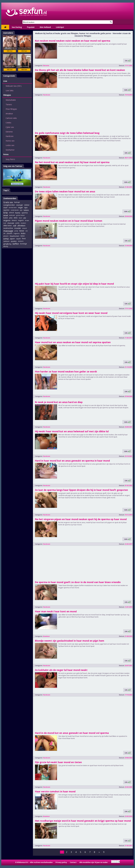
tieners (14, 220)
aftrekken (21, 226)
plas (11, 218)
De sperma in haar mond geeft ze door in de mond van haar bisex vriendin (78, 582)
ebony (6, 246)
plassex (9, 233)
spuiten (14, 241)
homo (18, 213)
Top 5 (6, 190)
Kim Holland (45, 27)
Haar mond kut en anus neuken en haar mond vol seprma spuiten (73, 342)
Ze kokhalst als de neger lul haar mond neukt (61, 670)
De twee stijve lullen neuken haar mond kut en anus (65, 191)
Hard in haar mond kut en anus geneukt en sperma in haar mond (72, 461)
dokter (27, 205)
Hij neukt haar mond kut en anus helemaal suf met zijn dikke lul (72, 431)
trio (6, 213)
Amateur (9, 114)
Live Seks (10, 90)
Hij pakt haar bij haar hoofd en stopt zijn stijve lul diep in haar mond (74, 284)
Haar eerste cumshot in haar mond (55, 791)
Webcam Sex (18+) (14, 86)
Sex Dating (17, 27)
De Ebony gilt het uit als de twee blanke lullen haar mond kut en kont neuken (80, 70)
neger (20, 207)
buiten (6, 218)
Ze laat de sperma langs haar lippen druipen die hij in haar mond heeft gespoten (81, 490)
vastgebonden (9, 205)
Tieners (9, 104)
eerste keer (13, 207)
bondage (24, 244)
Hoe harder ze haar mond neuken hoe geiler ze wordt (66, 372)
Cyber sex (10, 127)
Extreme (9, 132)
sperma (25, 213)
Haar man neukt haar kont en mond (56, 611)
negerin (21, 220)
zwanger (20, 205)
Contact (73, 862)
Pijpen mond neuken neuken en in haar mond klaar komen (69, 221)
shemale (11, 223)
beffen (16, 244)
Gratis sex (8, 202)
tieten (23, 236)
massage (8, 231)
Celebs (8, 123)
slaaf (5, 208)
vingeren (7, 220)
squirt (18, 239)
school (11, 213)
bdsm (26, 210)
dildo (16, 218)
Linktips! (60, 27)
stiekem (21, 241)
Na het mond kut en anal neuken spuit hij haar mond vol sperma (72, 162)
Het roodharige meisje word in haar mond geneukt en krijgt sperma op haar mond (83, 821)
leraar (27, 220)
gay (25, 218)
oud (5, 223)
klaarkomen (15, 236)
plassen (6, 236)
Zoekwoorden (10, 198)
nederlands (15, 210)
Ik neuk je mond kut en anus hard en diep (59, 402)
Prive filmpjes (11, 109)
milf (15, 226)
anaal (6, 215)
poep (16, 231)
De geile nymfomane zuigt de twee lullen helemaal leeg (67, 133)
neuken (23, 223)
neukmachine (8, 228)
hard (20, 218)
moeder (18, 228)
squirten (6, 210)
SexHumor (10, 150)
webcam (12, 215)
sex (27, 231)
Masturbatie (11, 100)
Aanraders (8, 33)
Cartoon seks (11, 118)
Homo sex (10, 141)
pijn (21, 210)
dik (4, 233)
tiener (22, 231)
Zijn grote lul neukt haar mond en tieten (58, 762)
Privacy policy (61, 862)
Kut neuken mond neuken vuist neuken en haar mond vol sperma (73, 41)
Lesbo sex (10, 145)
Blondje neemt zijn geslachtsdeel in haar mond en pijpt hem (70, 641)
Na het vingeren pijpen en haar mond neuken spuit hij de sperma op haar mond (81, 519)
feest (24, 239)
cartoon (6, 241)
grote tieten (21, 215)
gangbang (7, 244)
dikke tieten (8, 226)
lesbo (23, 233)
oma (6, 239)
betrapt (17, 202)
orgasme (17, 233)
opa (26, 207)
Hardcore (10, 136)
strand (24, 228)
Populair (31, 27)
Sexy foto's (10, 159)
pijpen (12, 239)
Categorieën (9, 76)
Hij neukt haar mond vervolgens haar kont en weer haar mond (71, 313)
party (17, 223)
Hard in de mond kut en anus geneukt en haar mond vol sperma (72, 733)
